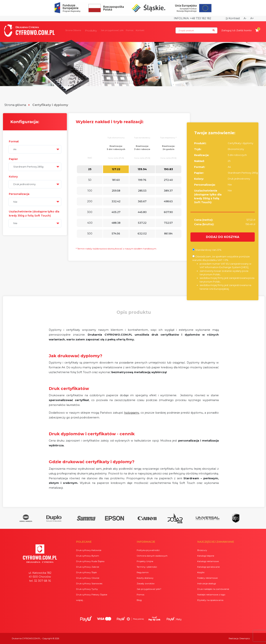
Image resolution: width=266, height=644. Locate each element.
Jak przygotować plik (112, 30)
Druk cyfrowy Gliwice (88, 578)
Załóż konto (244, 30)
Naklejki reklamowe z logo (211, 595)
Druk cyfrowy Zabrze (88, 567)
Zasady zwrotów (146, 583)
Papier (13, 159)
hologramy (132, 413)
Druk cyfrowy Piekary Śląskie (92, 595)
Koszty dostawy (145, 578)
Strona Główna (73, 30)
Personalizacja (19, 194)
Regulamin (143, 572)
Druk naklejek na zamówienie (213, 589)
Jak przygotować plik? (149, 589)
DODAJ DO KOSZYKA (223, 237)
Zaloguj (226, 30)
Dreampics (245, 638)
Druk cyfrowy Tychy (87, 589)
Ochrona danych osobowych (152, 556)
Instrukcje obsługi (207, 583)
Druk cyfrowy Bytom (88, 556)
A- (245, 18)
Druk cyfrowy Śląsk (86, 572)
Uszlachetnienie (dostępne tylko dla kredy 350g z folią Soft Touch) (34, 214)
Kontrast (233, 18)
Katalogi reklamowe (208, 561)
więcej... (80, 600)
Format (14, 141)
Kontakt (140, 30)
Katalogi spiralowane (208, 567)
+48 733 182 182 (201, 18)
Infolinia (181, 18)
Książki (201, 572)
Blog (139, 600)
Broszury (202, 550)
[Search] (196, 31)
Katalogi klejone (206, 556)
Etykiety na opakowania (210, 600)
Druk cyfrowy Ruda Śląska (90, 561)
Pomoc (130, 30)
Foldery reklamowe (207, 578)
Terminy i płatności (147, 567)
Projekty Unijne (145, 561)
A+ (252, 18)
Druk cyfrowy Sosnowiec (89, 583)
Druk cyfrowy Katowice (89, 550)
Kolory (13, 177)
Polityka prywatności (148, 550)
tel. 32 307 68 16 (40, 581)
